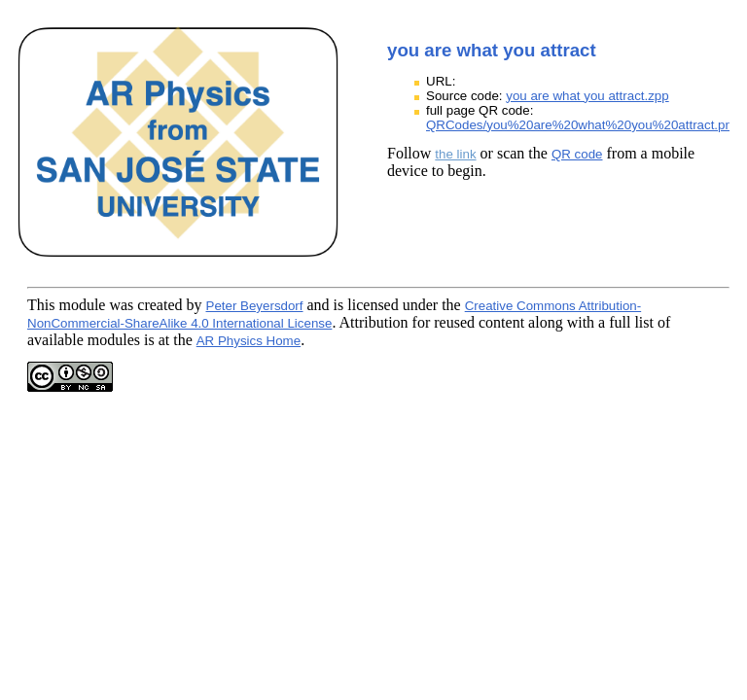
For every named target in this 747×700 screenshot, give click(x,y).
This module (66, 305)
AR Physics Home (249, 341)
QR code (577, 154)
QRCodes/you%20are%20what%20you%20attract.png (583, 125)
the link (455, 154)
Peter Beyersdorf (255, 306)
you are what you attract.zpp (587, 96)
